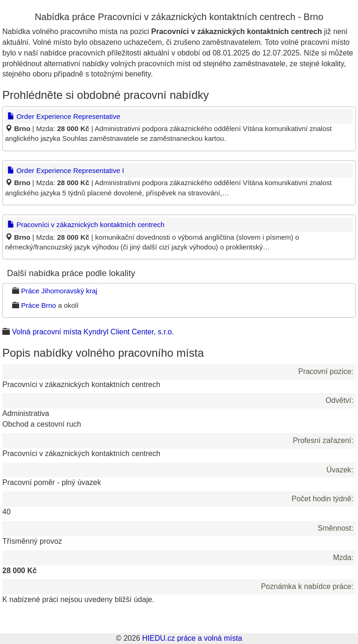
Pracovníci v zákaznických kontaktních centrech (86, 225)
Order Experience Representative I (66, 170)
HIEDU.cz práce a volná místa (192, 638)
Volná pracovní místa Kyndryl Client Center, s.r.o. (93, 332)
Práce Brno (38, 305)
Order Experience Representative (64, 116)
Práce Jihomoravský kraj (59, 291)
